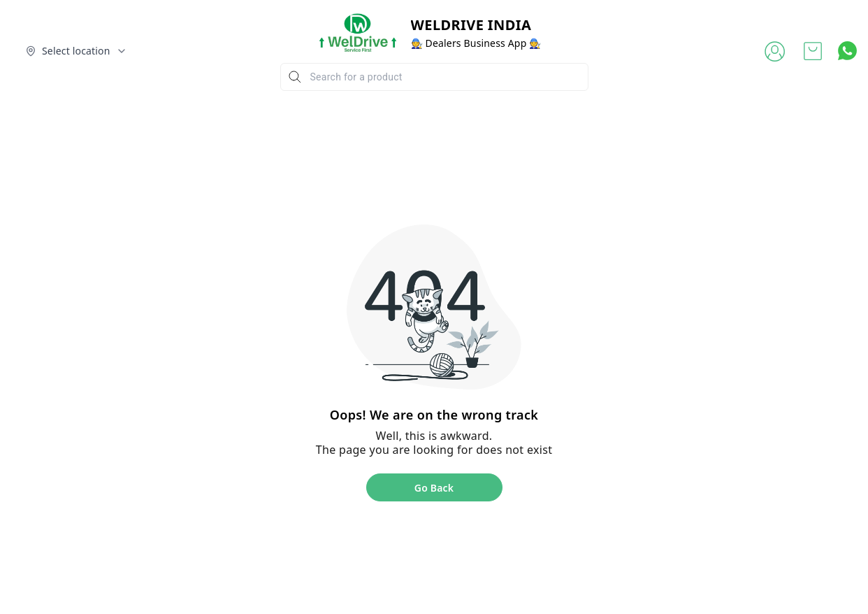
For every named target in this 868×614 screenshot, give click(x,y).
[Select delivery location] (76, 51)
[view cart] (813, 51)
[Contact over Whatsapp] (847, 51)
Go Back (434, 488)
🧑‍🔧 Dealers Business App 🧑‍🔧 (476, 43)
